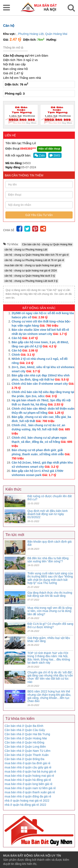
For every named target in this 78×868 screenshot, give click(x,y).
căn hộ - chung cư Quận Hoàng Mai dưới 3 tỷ (30, 276)
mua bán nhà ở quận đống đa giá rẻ (28, 796)
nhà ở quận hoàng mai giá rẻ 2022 (27, 801)
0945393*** (28, 148)
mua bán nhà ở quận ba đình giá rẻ (27, 763)
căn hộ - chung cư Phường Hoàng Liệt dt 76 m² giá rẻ (34, 260)
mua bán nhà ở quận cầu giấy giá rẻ (28, 767)
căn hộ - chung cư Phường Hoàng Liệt (26, 250)
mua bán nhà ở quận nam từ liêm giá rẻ (30, 788)
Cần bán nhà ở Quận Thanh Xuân (27, 755)
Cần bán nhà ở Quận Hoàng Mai (26, 738)
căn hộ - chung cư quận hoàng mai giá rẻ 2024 (31, 271)
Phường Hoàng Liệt (31, 34)
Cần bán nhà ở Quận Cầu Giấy (25, 730)
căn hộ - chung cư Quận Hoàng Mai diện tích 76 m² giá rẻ (37, 255)
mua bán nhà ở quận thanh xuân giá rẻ (30, 792)
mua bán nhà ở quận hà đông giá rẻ (28, 780)
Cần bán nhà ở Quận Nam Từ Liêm (28, 751)
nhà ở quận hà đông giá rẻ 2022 (25, 805)
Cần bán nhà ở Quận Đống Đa (24, 759)
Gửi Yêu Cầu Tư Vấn (39, 215)
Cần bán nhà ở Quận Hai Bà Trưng (27, 734)
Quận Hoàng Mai (56, 34)
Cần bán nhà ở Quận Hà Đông (24, 742)
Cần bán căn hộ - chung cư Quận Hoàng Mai (47, 244)
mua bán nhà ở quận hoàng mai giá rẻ (29, 776)
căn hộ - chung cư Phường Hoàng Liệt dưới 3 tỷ (31, 281)
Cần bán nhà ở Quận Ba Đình (24, 726)
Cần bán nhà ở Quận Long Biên (25, 747)
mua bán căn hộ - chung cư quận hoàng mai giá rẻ (33, 265)
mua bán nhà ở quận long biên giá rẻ (28, 784)
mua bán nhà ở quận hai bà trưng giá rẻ (30, 772)
